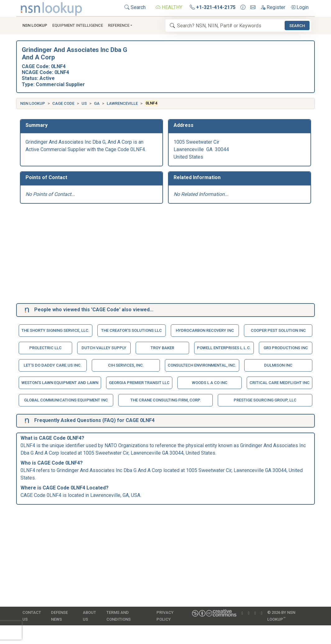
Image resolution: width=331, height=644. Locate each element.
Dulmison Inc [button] (278, 365)
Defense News (59, 616)
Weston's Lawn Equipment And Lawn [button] (60, 383)
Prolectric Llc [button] (45, 348)
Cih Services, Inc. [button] (126, 365)
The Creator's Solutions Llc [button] (131, 330)
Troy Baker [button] (162, 348)
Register (273, 7)
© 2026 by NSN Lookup (281, 616)
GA (97, 103)
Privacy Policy (165, 616)
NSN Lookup (33, 103)
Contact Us (32, 616)
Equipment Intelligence (78, 25)
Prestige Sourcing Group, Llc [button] (265, 400)
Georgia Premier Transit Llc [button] (139, 383)
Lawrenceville (122, 103)
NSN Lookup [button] (35, 25)
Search (135, 7)
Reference (119, 25)
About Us (89, 616)
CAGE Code (63, 103)
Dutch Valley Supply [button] (104, 348)
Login (299, 7)
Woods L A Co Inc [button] (210, 383)
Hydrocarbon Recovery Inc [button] (205, 330)
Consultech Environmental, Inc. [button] (202, 365)
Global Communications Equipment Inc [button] (66, 400)
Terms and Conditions (119, 616)
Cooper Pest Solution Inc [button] (278, 330)
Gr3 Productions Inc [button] (286, 348)
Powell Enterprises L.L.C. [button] (224, 348)
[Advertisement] (165, 255)
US (84, 103)
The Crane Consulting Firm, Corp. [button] (166, 400)
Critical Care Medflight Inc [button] (280, 383)
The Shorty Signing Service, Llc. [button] (56, 330)
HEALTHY (169, 7)
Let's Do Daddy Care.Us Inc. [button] (53, 365)
